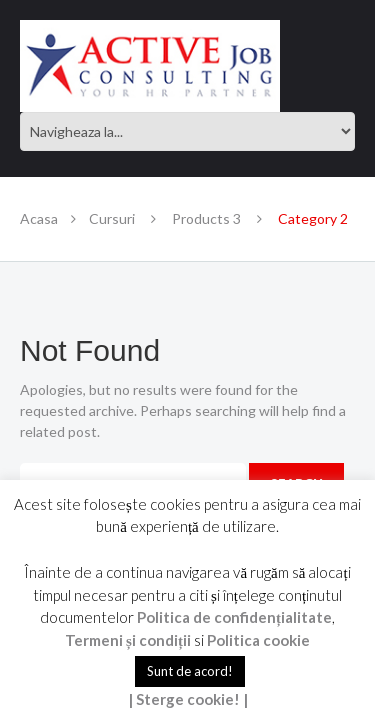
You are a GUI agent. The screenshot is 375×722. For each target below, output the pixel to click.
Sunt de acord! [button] (190, 671)
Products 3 (206, 218)
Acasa (39, 218)
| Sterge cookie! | (188, 699)
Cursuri (112, 218)
